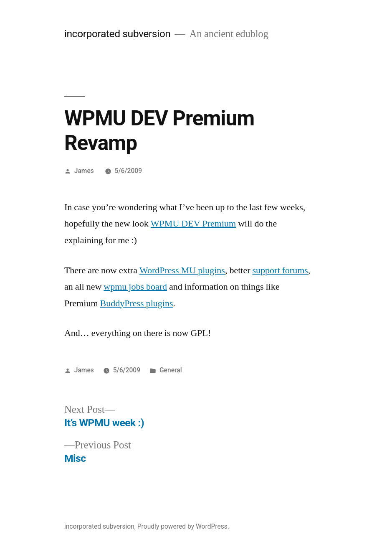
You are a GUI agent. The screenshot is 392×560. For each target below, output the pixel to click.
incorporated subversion (118, 34)
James (84, 171)
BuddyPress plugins (137, 303)
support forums (280, 270)
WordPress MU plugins (182, 270)
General (171, 370)
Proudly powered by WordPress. (183, 526)
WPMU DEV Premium (193, 224)
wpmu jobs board (135, 287)
